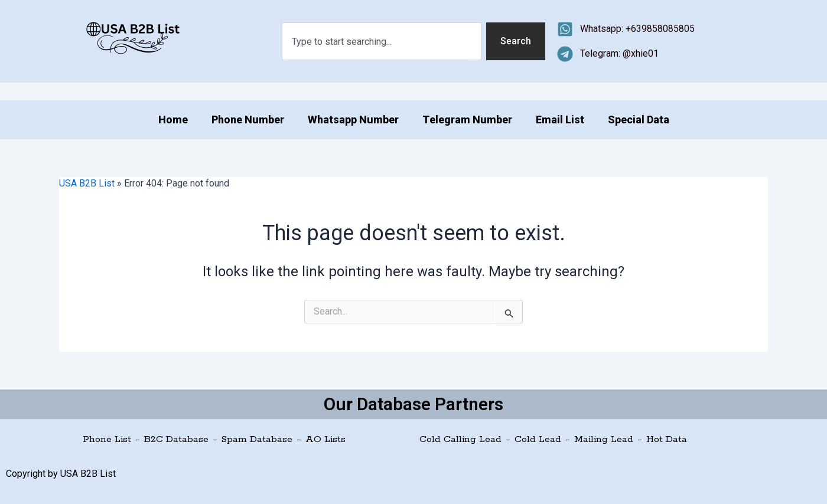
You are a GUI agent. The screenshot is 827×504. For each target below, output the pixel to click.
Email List (560, 120)
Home (173, 120)
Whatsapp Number (353, 120)
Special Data (639, 120)
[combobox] (382, 41)
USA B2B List (87, 183)
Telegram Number (467, 120)
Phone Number (248, 120)
